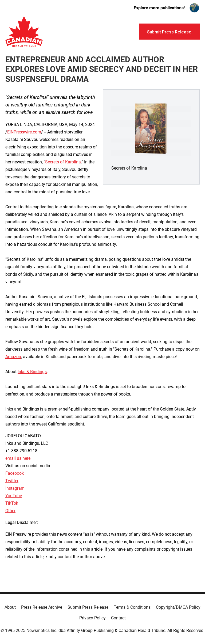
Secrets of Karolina (63, 162)
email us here (18, 458)
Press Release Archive (42, 607)
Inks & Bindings (32, 372)
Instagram (15, 488)
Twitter (12, 481)
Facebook (15, 473)
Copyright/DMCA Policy (178, 607)
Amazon (13, 357)
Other (10, 511)
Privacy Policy (92, 618)
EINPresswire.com (24, 132)
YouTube (14, 496)
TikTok (12, 503)
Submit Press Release (88, 607)
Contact (118, 618)
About (10, 607)
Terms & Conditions (132, 607)
